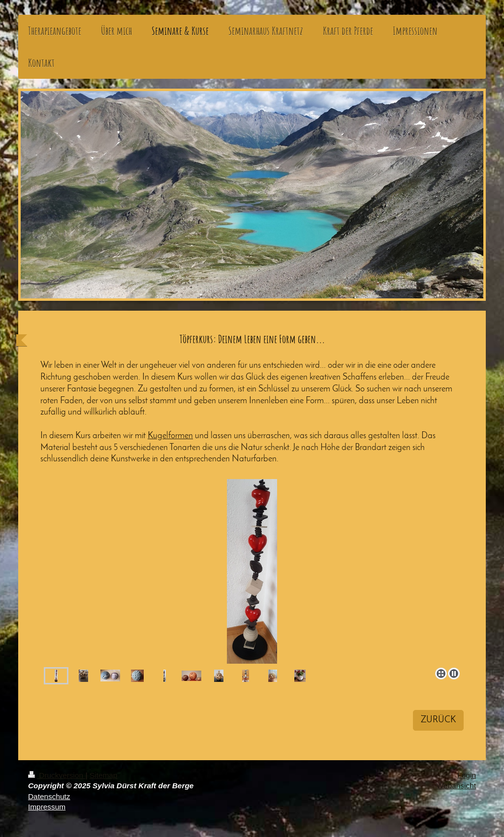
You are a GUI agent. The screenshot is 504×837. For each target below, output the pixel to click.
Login (467, 775)
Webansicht (456, 786)
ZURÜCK (438, 720)
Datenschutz (49, 796)
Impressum (47, 807)
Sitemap (103, 775)
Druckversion (57, 775)
